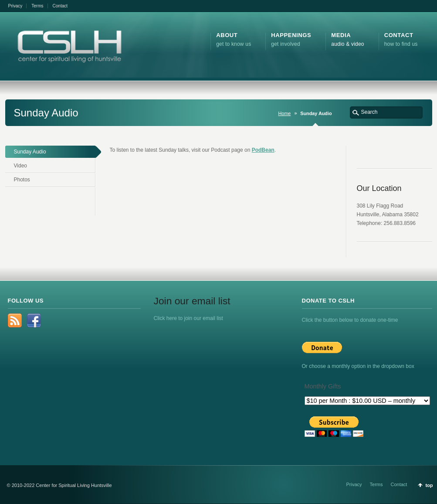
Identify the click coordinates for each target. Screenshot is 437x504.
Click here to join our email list (188, 318)
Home (285, 113)
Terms (37, 6)
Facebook (34, 320)
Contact (60, 6)
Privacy (15, 6)
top (429, 485)
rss (15, 320)
